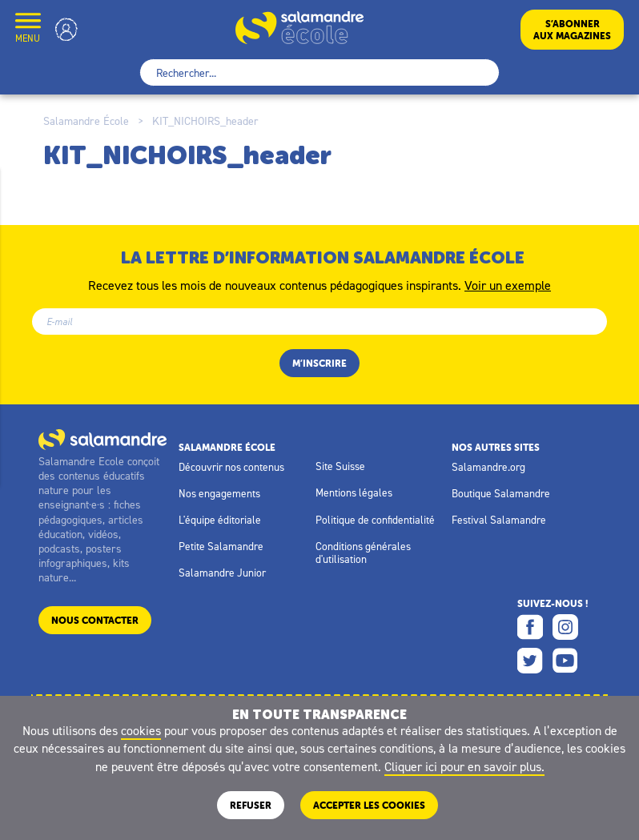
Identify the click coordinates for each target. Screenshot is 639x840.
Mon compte (66, 29)
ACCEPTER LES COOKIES (369, 805)
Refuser (251, 805)
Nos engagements (219, 493)
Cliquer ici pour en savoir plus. (464, 766)
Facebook (530, 627)
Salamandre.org (488, 467)
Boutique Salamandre (501, 493)
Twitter (530, 661)
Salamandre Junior (222, 573)
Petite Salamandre (221, 546)
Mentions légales (354, 492)
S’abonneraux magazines (572, 30)
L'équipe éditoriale (220, 520)
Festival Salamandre (499, 520)
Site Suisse (340, 466)
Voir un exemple (508, 284)
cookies (141, 730)
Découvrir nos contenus (231, 467)
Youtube (565, 661)
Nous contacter (95, 620)
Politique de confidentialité (375, 520)
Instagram (565, 627)
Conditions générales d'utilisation (363, 553)
